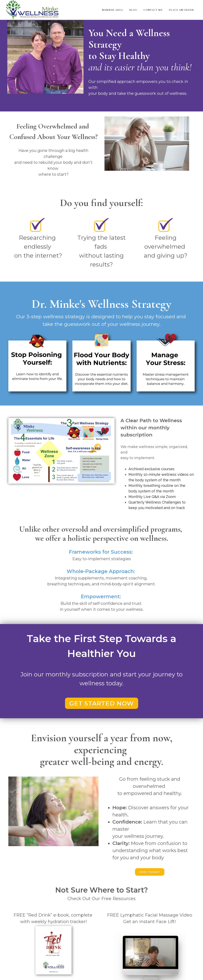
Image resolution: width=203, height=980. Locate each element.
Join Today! (150, 872)
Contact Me (153, 10)
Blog (133, 10)
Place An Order (181, 10)
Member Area (113, 10)
